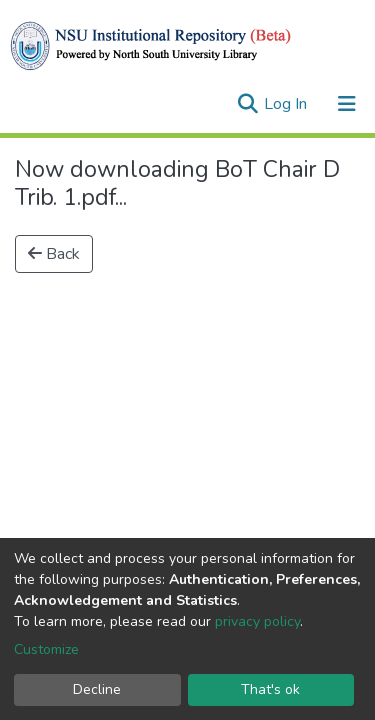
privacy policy (257, 621)
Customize (46, 649)
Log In (287, 104)
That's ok (270, 689)
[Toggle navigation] (347, 104)
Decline (97, 689)
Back (54, 254)
